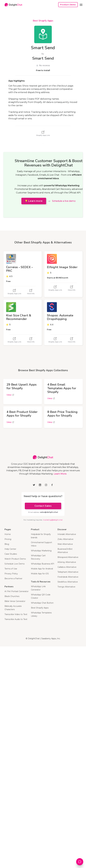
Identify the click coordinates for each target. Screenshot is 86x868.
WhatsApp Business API (43, 564)
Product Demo (68, 5)
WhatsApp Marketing (41, 551)
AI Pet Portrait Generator (17, 591)
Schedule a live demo (64, 201)
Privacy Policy (11, 574)
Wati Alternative (65, 544)
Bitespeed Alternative (68, 557)
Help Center (10, 549)
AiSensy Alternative (67, 562)
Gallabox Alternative (67, 567)
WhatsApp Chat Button (42, 603)
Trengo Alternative (66, 587)
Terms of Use (11, 569)
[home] (13, 5)
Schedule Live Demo (15, 564)
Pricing (8, 539)
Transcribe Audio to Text (16, 619)
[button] (81, 5)
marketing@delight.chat (53, 520)
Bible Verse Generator (15, 601)
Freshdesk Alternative (68, 577)
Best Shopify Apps (43, 21)
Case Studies (11, 554)
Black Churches (12, 596)
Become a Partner (13, 579)
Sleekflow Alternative (68, 582)
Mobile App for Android (42, 569)
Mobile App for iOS (40, 574)
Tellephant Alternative (68, 572)
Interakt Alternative (67, 534)
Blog (7, 544)
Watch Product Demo (15, 559)
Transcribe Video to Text (16, 614)
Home (8, 534)
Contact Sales (43, 506)
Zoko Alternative (65, 539)
